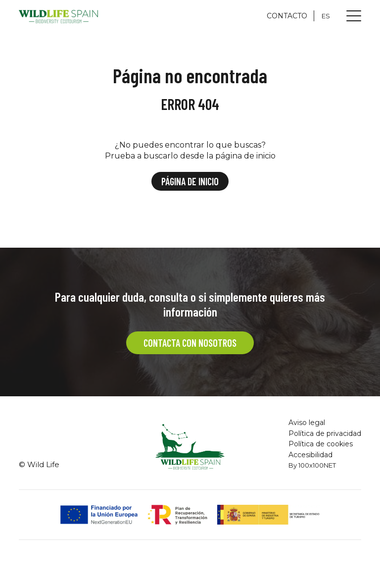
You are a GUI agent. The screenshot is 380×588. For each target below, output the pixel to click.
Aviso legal (307, 423)
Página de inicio (190, 181)
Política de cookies (321, 444)
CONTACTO (287, 16)
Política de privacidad (325, 433)
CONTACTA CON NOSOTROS (190, 343)
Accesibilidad (310, 455)
